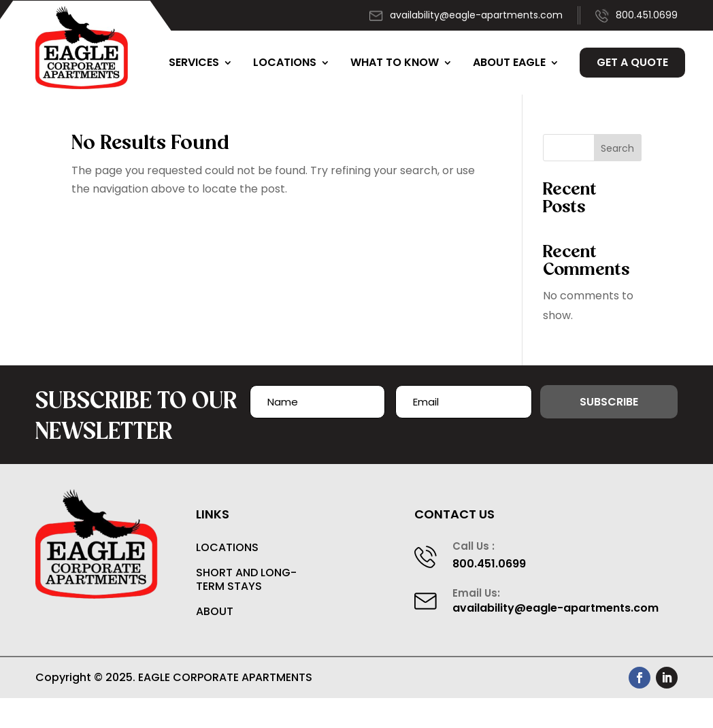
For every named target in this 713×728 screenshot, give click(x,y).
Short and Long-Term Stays (246, 580)
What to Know (395, 62)
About (215, 612)
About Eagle (509, 62)
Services (194, 62)
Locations (285, 62)
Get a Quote (632, 62)
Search (617, 148)
